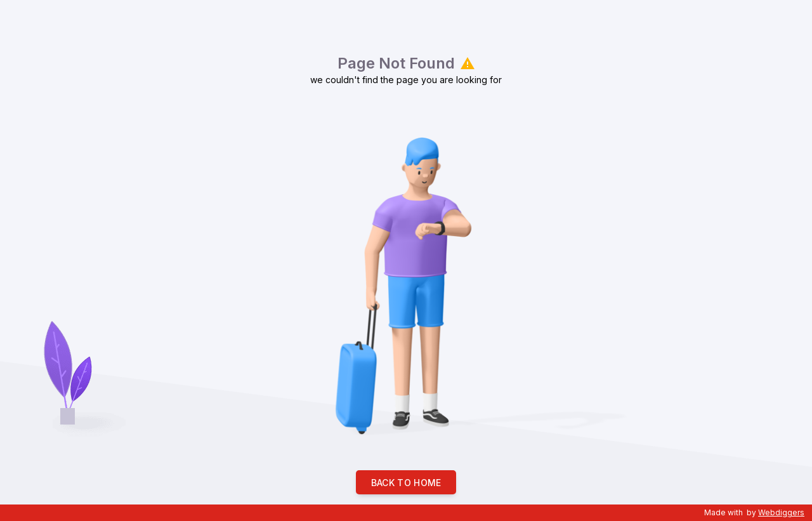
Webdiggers (781, 512)
